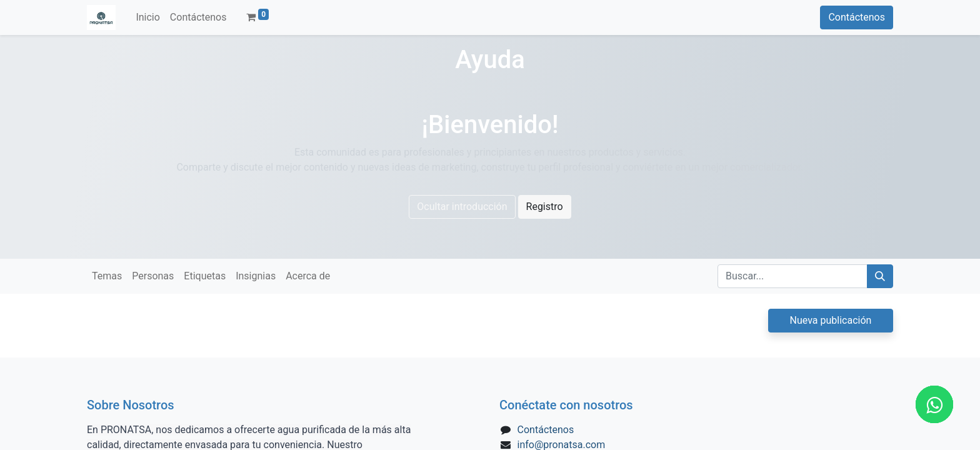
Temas (107, 276)
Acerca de (308, 276)
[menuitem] (147, 17)
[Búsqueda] (880, 276)
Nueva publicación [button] (831, 320)
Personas (153, 276)
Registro (545, 207)
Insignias (256, 276)
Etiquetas (205, 276)
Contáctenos (857, 17)
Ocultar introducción (462, 207)
